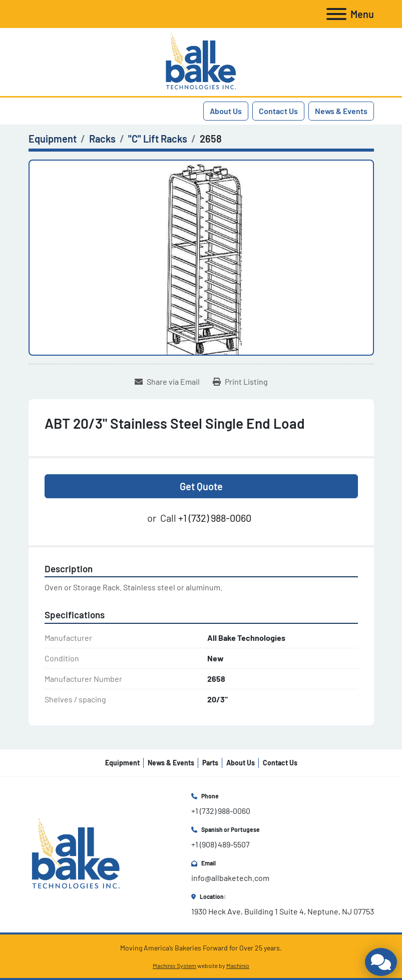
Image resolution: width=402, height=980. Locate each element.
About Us (226, 111)
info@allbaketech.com (230, 878)
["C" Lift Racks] (158, 139)
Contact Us (278, 111)
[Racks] (102, 139)
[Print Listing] (240, 382)
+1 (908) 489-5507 (221, 844)
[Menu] (336, 14)
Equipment (122, 763)
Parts (210, 763)
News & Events (341, 111)
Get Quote (201, 486)
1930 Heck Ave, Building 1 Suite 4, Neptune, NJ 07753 (283, 911)
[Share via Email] (167, 382)
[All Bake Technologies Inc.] (76, 853)
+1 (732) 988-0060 (215, 518)
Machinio (238, 965)
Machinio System (174, 965)
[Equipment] (53, 139)
